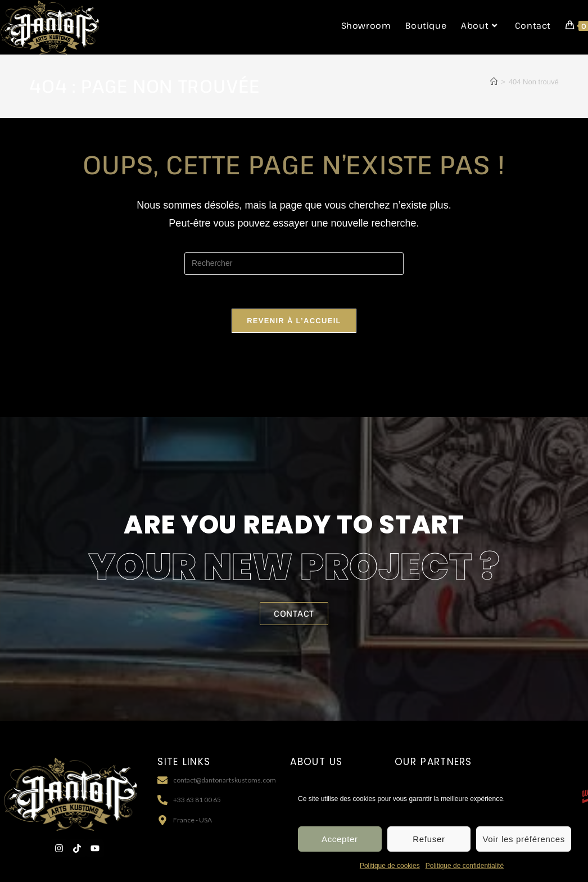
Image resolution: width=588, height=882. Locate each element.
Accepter (340, 843)
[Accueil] (494, 82)
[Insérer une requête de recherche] (294, 264)
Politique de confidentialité (465, 870)
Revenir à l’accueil (294, 321)
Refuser (429, 843)
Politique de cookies (390, 870)
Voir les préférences (524, 843)
